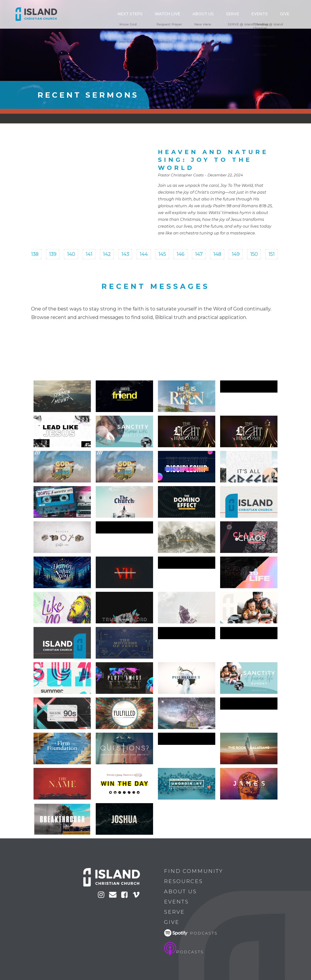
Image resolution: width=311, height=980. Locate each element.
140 (71, 254)
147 (199, 254)
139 (53, 254)
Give (289, 14)
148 (217, 254)
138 (35, 254)
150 (254, 254)
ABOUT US (233, 14)
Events (272, 14)
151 (272, 254)
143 (125, 254)
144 (144, 254)
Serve (254, 14)
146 (181, 254)
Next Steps (178, 14)
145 (162, 254)
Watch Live (206, 14)
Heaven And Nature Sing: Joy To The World (213, 160)
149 (236, 254)
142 (107, 254)
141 (89, 254)
